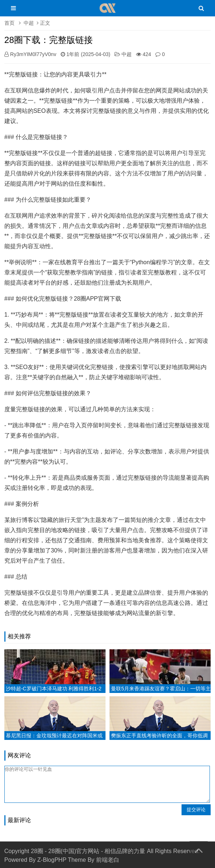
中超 (29, 23)
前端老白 (108, 860)
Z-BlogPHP (52, 860)
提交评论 (196, 810)
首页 (9, 23)
